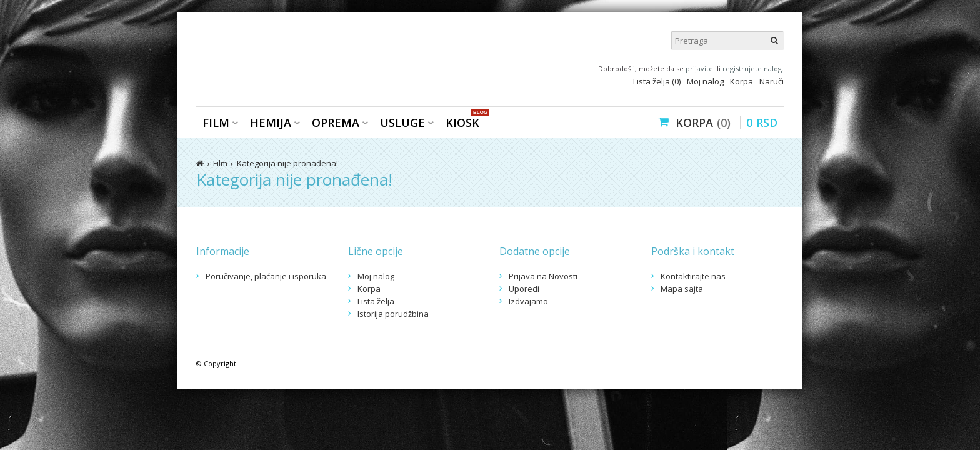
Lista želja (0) (657, 81)
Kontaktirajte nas (693, 276)
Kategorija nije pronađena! (287, 163)
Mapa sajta (682, 289)
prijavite (699, 68)
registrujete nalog (752, 68)
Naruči (772, 81)
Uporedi (524, 289)
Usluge (402, 122)
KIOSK (466, 122)
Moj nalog (705, 81)
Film (216, 122)
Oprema (336, 122)
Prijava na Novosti (543, 276)
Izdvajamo (528, 301)
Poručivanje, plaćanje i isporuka (266, 276)
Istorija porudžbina (393, 314)
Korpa (742, 81)
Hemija (271, 122)
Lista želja (376, 301)
